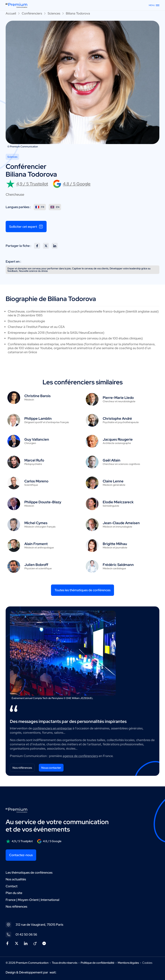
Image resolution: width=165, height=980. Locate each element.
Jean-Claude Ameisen (121, 523)
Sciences (54, 13)
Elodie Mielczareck (118, 502)
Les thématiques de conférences (29, 872)
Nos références (22, 768)
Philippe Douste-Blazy (43, 502)
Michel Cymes (36, 523)
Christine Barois (37, 396)
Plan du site (14, 893)
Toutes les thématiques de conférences (82, 590)
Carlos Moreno (36, 481)
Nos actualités (16, 879)
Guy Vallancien (37, 439)
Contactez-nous (21, 855)
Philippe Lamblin (38, 419)
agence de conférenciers (80, 756)
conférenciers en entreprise (52, 728)
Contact (12, 886)
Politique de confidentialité (97, 963)
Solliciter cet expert (26, 227)
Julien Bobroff (36, 565)
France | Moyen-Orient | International (32, 900)
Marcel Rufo (34, 460)
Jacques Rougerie (118, 439)
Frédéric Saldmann (118, 565)
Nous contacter (51, 768)
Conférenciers (32, 13)
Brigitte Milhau (115, 544)
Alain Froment (36, 544)
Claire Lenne (113, 481)
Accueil (11, 13)
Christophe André (117, 419)
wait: (53, 972)
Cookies (147, 963)
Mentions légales (128, 963)
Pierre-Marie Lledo (118, 398)
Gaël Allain (112, 460)
